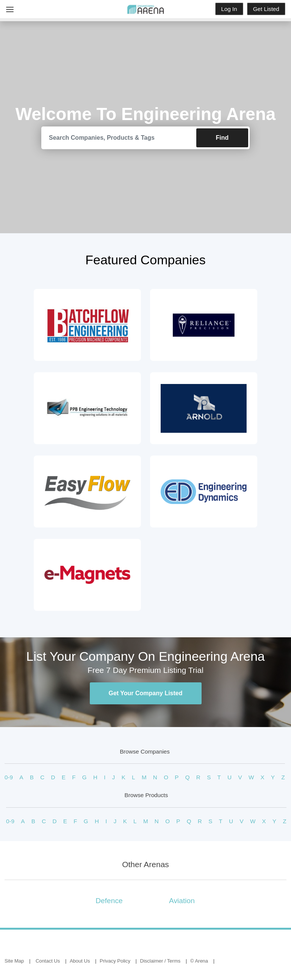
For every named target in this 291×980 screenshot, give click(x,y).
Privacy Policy (115, 961)
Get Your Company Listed (146, 693)
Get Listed (266, 9)
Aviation (182, 901)
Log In (229, 9)
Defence (109, 901)
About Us (80, 961)
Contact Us (48, 961)
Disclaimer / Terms (160, 961)
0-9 (9, 777)
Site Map (14, 961)
